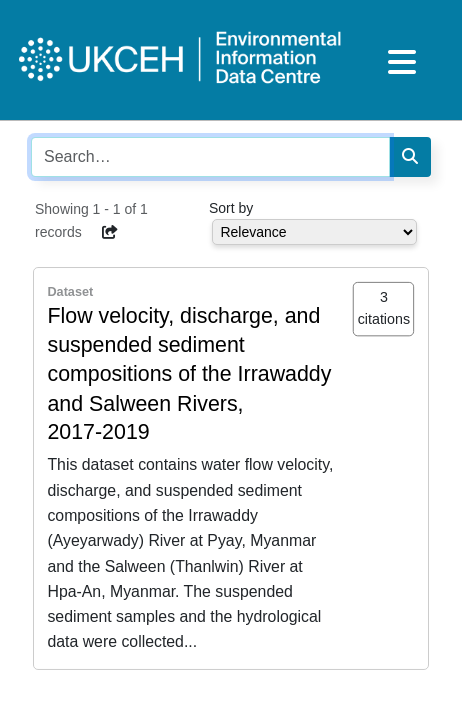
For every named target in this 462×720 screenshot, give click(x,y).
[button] (111, 232)
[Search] (410, 157)
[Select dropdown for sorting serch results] (314, 232)
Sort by (231, 208)
